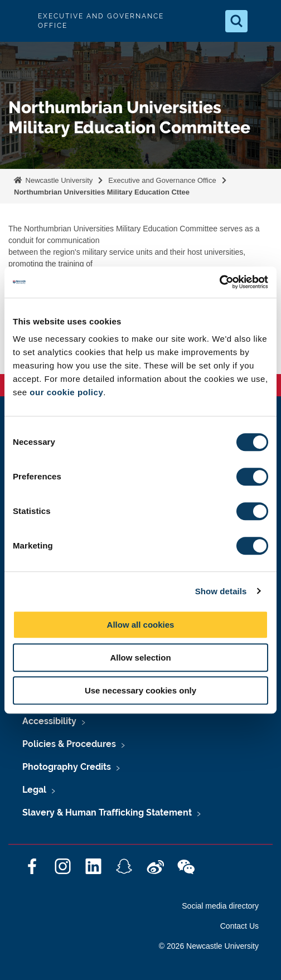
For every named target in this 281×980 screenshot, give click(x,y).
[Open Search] (236, 21)
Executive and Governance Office (162, 180)
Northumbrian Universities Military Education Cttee (102, 192)
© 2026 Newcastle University (209, 946)
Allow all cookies (141, 625)
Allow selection (140, 658)
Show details (221, 591)
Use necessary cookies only (140, 690)
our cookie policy (66, 392)
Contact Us (239, 926)
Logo (18, 21)
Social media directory (220, 906)
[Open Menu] (263, 21)
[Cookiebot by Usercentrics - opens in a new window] (219, 282)
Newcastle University (58, 180)
